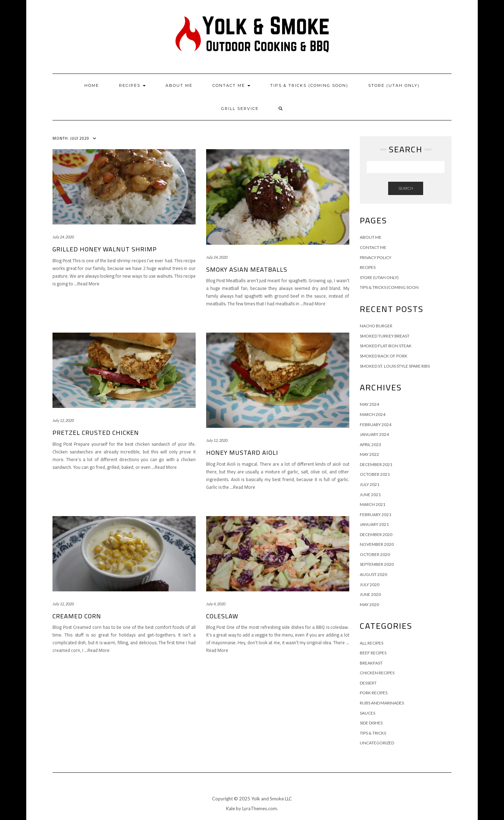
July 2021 (370, 484)
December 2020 (376, 534)
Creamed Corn (77, 616)
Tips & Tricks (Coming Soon (389, 287)
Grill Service (240, 109)
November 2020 (377, 544)
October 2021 (375, 474)
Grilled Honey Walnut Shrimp (105, 249)
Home (92, 85)
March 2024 (373, 414)
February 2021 (376, 515)
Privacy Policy (376, 258)
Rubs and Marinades (382, 703)
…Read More (87, 284)
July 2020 (370, 585)
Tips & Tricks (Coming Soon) (309, 85)
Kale (230, 808)
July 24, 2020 (63, 237)
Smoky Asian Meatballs (247, 269)
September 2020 (377, 564)
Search (406, 188)
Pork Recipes (374, 693)
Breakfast (371, 663)
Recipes (132, 85)
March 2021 (373, 504)
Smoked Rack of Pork (384, 356)
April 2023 (370, 444)
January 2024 (374, 434)
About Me (179, 85)
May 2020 (369, 604)
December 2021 (376, 464)
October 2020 (375, 554)
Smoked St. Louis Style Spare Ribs (395, 366)
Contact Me (231, 85)
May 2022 (369, 454)
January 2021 (374, 524)
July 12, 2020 (63, 420)
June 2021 (370, 495)
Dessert (368, 683)
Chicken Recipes (377, 673)
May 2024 (369, 404)
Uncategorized (377, 743)
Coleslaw (222, 616)
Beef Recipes (373, 653)
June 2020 (370, 594)
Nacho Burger (376, 326)
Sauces (367, 713)
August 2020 (373, 574)
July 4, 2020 (216, 604)
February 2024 (376, 425)
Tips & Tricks (373, 733)
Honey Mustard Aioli (242, 453)
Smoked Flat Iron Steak (386, 346)
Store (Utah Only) (394, 85)
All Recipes (372, 643)
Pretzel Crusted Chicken (96, 433)
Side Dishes (371, 723)
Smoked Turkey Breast (385, 336)
